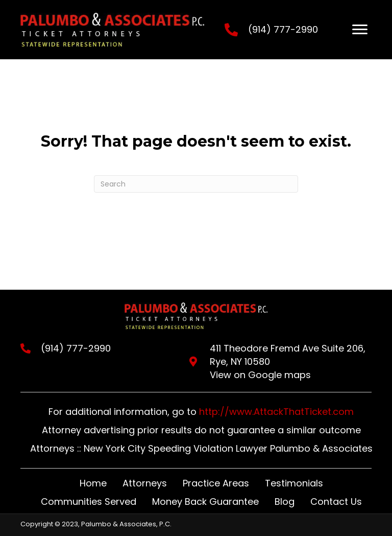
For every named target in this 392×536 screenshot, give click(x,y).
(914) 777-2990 (283, 29)
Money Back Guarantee (205, 502)
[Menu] (360, 30)
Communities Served (89, 502)
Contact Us (336, 502)
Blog (285, 502)
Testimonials (294, 483)
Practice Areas (216, 483)
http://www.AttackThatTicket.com (276, 412)
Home (93, 483)
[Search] (196, 184)
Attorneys (145, 483)
